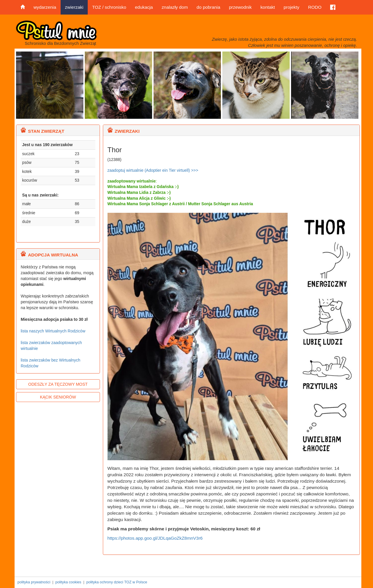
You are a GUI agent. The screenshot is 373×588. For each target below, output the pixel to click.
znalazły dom (175, 7)
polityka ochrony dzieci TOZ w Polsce (117, 582)
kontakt (268, 7)
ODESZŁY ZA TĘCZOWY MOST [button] (58, 384)
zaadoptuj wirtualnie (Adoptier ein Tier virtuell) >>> (153, 170)
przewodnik (240, 7)
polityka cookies (68, 582)
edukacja (144, 7)
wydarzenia (45, 7)
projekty (291, 7)
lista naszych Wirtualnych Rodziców (53, 331)
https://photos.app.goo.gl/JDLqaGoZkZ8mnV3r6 (155, 538)
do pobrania (208, 7)
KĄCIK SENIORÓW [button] (58, 397)
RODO (315, 7)
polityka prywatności (34, 582)
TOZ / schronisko (109, 7)
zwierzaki (74, 7)
